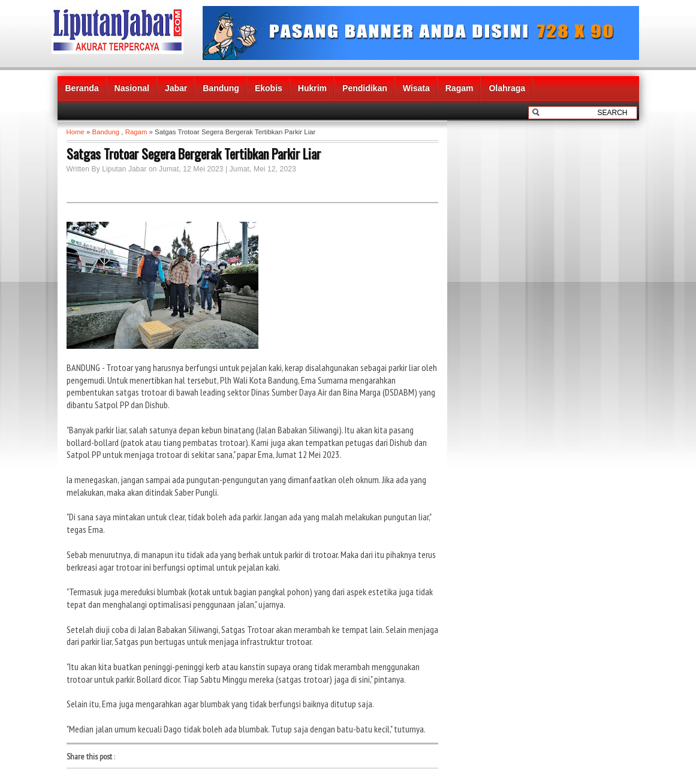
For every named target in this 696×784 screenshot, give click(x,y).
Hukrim (312, 88)
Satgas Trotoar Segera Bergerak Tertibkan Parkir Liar (194, 153)
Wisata (416, 88)
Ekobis (269, 88)
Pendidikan (365, 88)
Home (76, 132)
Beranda (82, 88)
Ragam (460, 88)
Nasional (132, 88)
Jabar (176, 88)
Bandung (221, 88)
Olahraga (507, 88)
